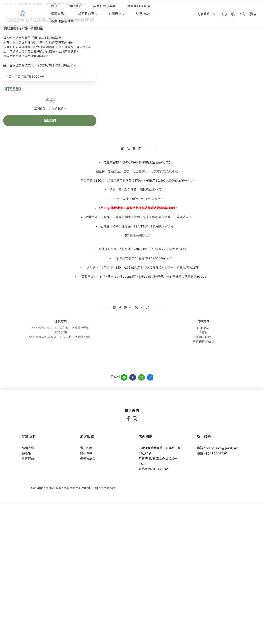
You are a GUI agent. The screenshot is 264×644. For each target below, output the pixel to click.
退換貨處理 (88, 486)
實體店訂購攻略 (139, 6)
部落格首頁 (88, 14)
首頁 (54, 6)
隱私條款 (86, 481)
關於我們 (75, 6)
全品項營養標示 (62, 22)
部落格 (26, 481)
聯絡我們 (50, 148)
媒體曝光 (117, 14)
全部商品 (8, 31)
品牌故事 (28, 475)
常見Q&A (144, 14)
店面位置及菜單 (105, 6)
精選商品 (59, 14)
